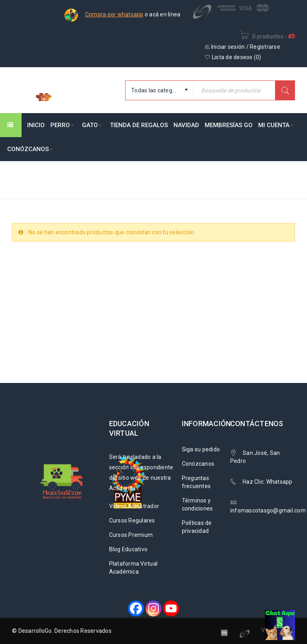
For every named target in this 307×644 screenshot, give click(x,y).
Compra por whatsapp (114, 14)
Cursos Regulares (132, 520)
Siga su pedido (201, 449)
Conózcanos (198, 464)
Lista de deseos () (233, 57)
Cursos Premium (131, 535)
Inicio (169, 174)
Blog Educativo (129, 549)
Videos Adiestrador (134, 506)
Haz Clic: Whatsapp (268, 482)
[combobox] (159, 90)
